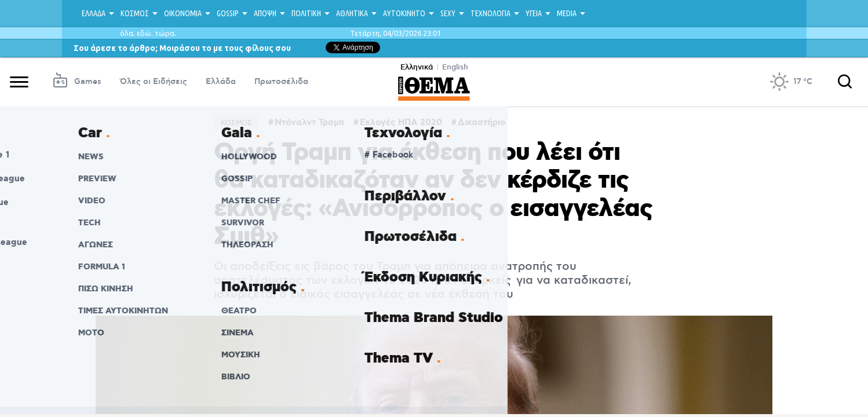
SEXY (448, 13)
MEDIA (567, 13)
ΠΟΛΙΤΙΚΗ (306, 13)
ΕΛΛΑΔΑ (94, 13)
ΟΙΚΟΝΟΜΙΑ (183, 13)
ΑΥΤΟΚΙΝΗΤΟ (404, 13)
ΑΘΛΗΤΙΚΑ (352, 13)
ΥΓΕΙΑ (534, 13)
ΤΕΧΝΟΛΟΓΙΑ (490, 13)
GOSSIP (228, 13)
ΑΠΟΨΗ (265, 13)
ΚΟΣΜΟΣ (135, 13)
